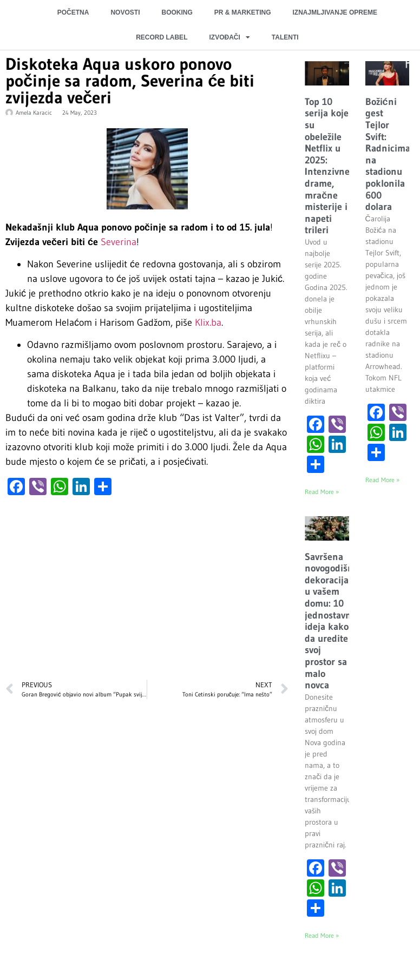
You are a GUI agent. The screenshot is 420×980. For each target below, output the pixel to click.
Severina (119, 242)
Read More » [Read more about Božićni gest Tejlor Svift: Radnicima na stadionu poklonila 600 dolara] (382, 480)
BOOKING (177, 12)
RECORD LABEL (162, 37)
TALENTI (285, 37)
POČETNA (73, 12)
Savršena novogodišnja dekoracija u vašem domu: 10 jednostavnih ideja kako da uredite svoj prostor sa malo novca (333, 621)
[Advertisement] (146, 593)
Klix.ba (208, 323)
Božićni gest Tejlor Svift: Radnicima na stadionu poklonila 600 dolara (388, 154)
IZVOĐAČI (229, 37)
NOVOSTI (125, 12)
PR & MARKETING (243, 12)
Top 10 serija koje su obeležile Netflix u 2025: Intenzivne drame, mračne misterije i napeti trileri (327, 166)
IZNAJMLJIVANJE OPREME (334, 12)
